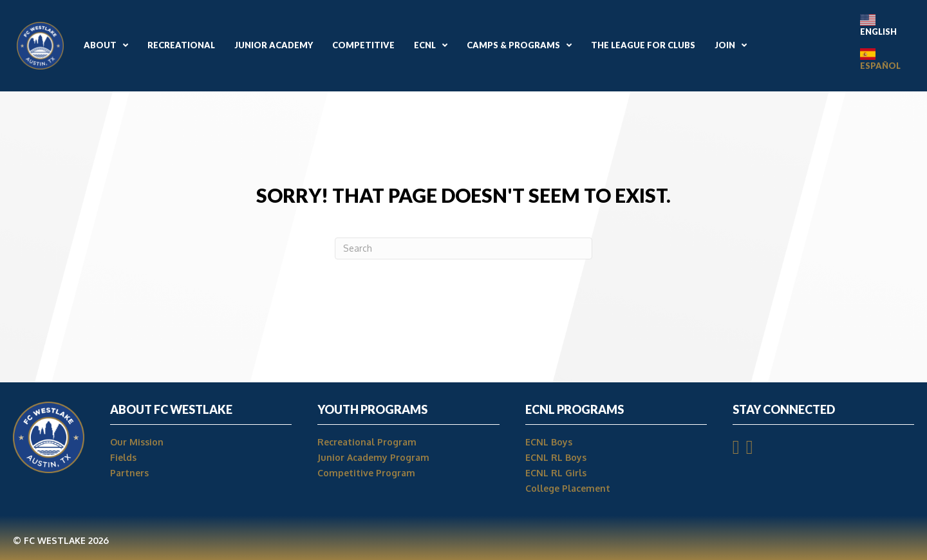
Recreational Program (367, 442)
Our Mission (137, 442)
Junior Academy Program (373, 457)
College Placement (568, 488)
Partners (129, 473)
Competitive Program (366, 473)
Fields (123, 457)
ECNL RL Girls (556, 473)
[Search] (464, 248)
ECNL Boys (549, 442)
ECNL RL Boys (557, 457)
